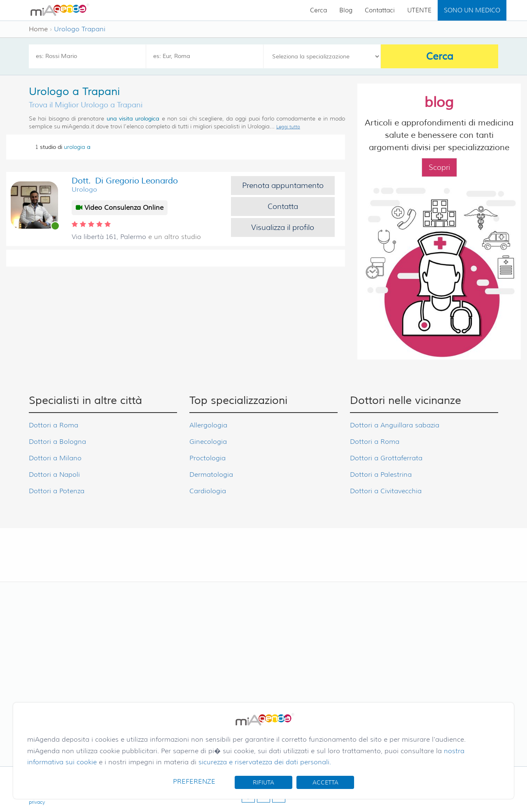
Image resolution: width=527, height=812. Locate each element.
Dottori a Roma (54, 425)
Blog (346, 10)
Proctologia (208, 458)
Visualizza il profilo (283, 227)
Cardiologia (208, 491)
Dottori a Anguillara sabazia (395, 425)
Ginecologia (208, 442)
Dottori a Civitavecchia (386, 491)
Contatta (283, 206)
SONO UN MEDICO (472, 10)
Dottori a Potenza (57, 491)
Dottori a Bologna (57, 442)
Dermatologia (211, 474)
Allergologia (208, 425)
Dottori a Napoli (54, 474)
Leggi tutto (288, 127)
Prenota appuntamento (283, 186)
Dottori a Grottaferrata (386, 458)
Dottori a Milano (55, 458)
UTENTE (419, 10)
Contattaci (380, 10)
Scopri (439, 167)
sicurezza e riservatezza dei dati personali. (265, 762)
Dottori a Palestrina (381, 474)
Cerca (318, 10)
